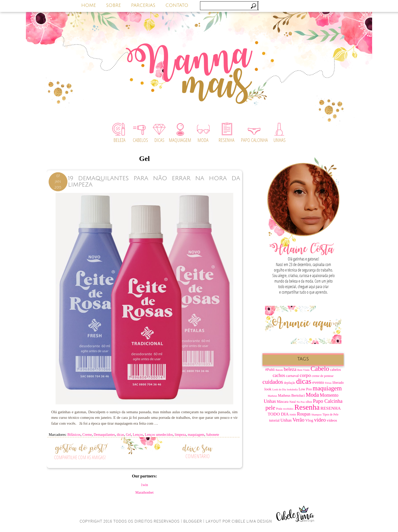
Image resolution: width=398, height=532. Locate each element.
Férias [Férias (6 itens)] (328, 383)
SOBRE (114, 5)
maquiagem (196, 435)
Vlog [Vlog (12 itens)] (309, 420)
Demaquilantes (104, 435)
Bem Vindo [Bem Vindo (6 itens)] (303, 370)
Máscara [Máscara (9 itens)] (283, 402)
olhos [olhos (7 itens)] (309, 402)
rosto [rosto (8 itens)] (293, 414)
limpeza (180, 435)
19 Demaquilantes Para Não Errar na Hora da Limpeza (154, 181)
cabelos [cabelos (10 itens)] (335, 370)
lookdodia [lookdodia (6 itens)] (292, 389)
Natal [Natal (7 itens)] (293, 402)
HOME (89, 5)
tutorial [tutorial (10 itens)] (274, 420)
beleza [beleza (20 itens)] (290, 369)
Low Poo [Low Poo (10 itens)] (305, 389)
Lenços (138, 435)
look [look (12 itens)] (268, 389)
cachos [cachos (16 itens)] (279, 375)
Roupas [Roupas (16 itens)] (304, 414)
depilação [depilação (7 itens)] (290, 383)
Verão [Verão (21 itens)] (299, 420)
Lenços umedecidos (159, 435)
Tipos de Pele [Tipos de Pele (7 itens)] (331, 415)
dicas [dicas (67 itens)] (304, 381)
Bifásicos (74, 435)
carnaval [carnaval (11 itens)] (292, 376)
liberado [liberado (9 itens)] (338, 383)
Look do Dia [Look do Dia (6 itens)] (279, 389)
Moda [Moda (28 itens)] (312, 395)
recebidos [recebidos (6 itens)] (288, 409)
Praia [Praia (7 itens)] (279, 409)
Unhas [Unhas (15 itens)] (286, 420)
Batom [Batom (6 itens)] (279, 370)
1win (144, 485)
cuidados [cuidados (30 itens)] (273, 382)
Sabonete (213, 435)
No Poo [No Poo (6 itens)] (301, 402)
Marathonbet (144, 493)
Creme (87, 435)
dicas (120, 435)
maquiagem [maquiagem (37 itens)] (327, 388)
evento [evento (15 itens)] (318, 382)
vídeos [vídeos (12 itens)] (332, 420)
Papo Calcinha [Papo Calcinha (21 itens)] (328, 401)
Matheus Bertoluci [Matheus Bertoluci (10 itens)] (291, 395)
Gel (128, 435)
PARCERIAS (143, 5)
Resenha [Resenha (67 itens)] (307, 407)
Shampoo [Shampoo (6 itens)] (317, 415)
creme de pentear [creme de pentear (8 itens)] (323, 376)
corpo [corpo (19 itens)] (305, 375)
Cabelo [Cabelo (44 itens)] (320, 369)
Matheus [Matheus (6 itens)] (272, 396)
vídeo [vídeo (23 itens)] (320, 420)
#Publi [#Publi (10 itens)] (270, 370)
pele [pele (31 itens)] (270, 408)
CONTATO (177, 5)
